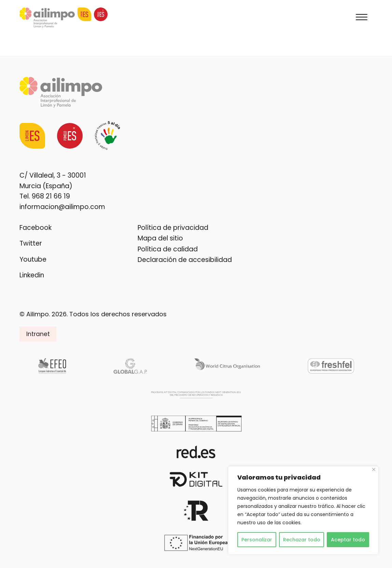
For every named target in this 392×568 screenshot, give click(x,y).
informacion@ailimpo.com (62, 206)
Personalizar (257, 540)
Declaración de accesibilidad (185, 260)
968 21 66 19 (51, 196)
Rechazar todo (302, 540)
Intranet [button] (38, 334)
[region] (303, 510)
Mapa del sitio (160, 238)
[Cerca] (374, 469)
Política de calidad (168, 249)
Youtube (33, 259)
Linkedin (32, 275)
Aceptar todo (348, 540)
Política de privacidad (173, 228)
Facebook (36, 228)
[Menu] (362, 18)
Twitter (31, 243)
